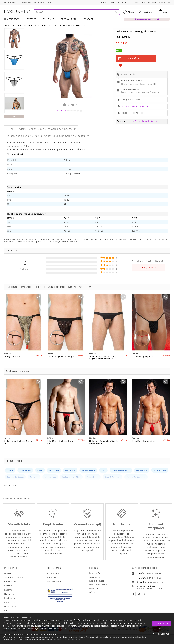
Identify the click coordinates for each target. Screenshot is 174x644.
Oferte (92, 592)
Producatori (10, 598)
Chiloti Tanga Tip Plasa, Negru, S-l (18, 442)
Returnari (9, 590)
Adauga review (148, 267)
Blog (7, 610)
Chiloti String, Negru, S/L (143, 356)
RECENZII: (62, 111)
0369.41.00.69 (109, 2)
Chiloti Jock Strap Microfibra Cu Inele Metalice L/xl (104, 442)
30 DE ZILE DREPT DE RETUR (135, 106)
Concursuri (10, 582)
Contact (88, 19)
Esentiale (48, 19)
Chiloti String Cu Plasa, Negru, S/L (61, 358)
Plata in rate (11, 602)
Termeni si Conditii (14, 578)
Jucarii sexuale (97, 581)
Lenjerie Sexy (11, 19)
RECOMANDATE (69, 19)
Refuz (161, 629)
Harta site (9, 594)
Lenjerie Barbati (40, 25)
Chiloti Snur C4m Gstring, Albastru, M (69, 25)
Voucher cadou (55, 582)
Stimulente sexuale (99, 585)
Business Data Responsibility (67, 640)
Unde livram (11, 606)
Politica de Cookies (66, 629)
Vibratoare (95, 577)
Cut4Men (123, 37)
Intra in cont (53, 573)
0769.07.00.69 (123, 2)
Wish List (51, 578)
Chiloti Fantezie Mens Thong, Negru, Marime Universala (103, 358)
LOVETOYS (31, 19)
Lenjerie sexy (96, 573)
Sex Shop (8, 25)
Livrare (8, 573)
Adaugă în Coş (136, 58)
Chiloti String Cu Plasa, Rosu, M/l (60, 442)
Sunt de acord (161, 624)
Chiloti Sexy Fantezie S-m (143, 441)
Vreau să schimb (161, 634)
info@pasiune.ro (154, 582)
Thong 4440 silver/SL (14, 356)
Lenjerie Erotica (23, 25)
